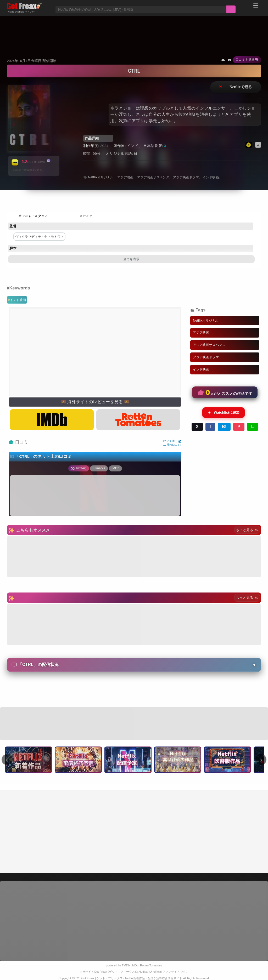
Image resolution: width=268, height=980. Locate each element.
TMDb (126, 965)
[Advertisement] (134, 31)
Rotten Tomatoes (151, 965)
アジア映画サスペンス (153, 177)
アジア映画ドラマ (186, 177)
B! (224, 427)
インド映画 (18, 300)
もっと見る (247, 530)
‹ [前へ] (7, 760)
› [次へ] (261, 760)
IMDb (135, 965)
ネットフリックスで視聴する (236, 87)
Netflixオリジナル (101, 177)
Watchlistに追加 (224, 413)
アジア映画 (125, 177)
